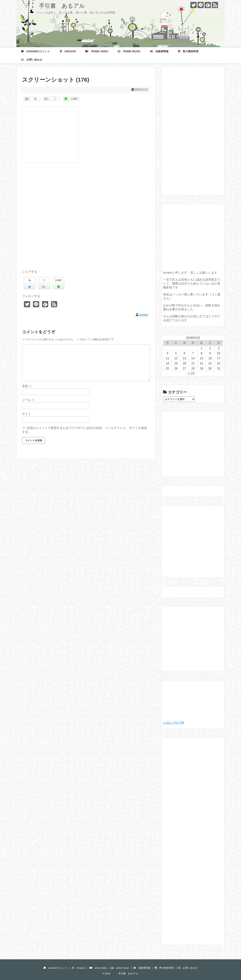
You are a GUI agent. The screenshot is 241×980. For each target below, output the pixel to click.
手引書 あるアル (53, 6)
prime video (97, 51)
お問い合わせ (32, 60)
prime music (129, 51)
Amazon (68, 51)
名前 (27, 386)
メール (28, 400)
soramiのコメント (36, 51)
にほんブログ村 (174, 723)
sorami (143, 315)
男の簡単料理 (188, 51)
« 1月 (191, 373)
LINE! (75, 99)
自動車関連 (159, 51)
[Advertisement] (86, 221)
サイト (27, 414)
